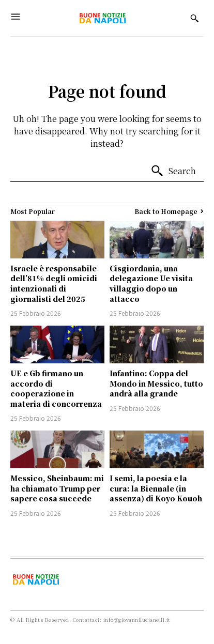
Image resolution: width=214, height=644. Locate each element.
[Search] (173, 171)
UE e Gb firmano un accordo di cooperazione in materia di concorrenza (56, 388)
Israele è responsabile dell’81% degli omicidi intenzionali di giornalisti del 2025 (54, 283)
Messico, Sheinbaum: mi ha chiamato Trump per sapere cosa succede (57, 488)
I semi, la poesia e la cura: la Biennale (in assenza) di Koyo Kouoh (156, 488)
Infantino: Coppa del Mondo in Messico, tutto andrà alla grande (156, 383)
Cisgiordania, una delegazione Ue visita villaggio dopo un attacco (151, 283)
